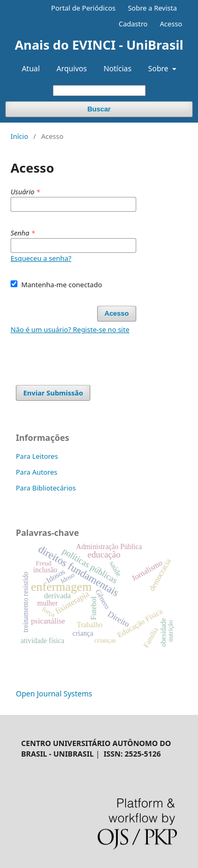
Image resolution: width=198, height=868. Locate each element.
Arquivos (72, 68)
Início (19, 136)
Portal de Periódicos (83, 8)
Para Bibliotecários (46, 488)
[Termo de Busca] (99, 91)
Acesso (171, 24)
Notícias (117, 68)
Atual (31, 68)
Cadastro (133, 24)
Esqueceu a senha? (41, 258)
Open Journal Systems (54, 694)
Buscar (99, 109)
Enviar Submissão (53, 393)
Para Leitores (37, 456)
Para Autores (37, 472)
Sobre (159, 68)
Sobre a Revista (152, 8)
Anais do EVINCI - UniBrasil (99, 45)
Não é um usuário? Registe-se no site (70, 329)
